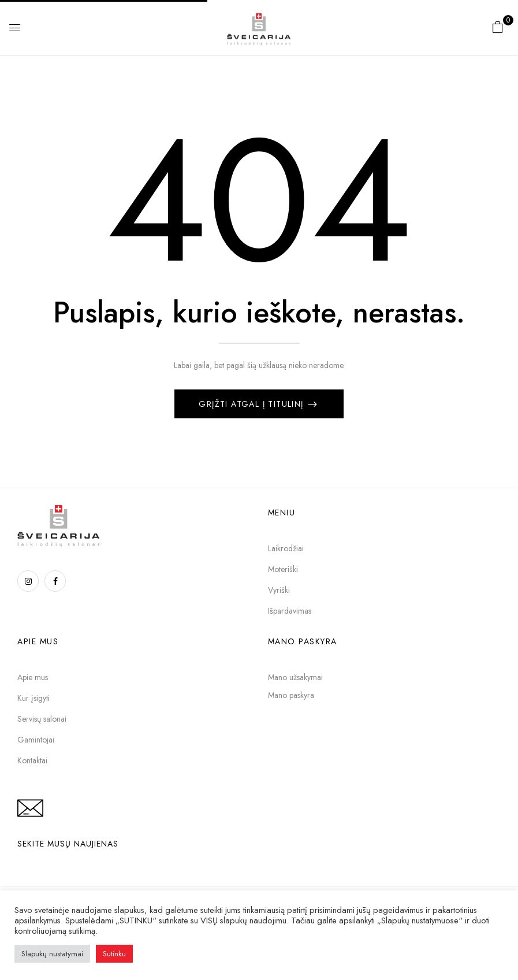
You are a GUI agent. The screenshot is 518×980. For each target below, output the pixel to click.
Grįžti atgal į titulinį (253, 404)
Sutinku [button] (114, 954)
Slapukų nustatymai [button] (52, 954)
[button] (498, 27)
